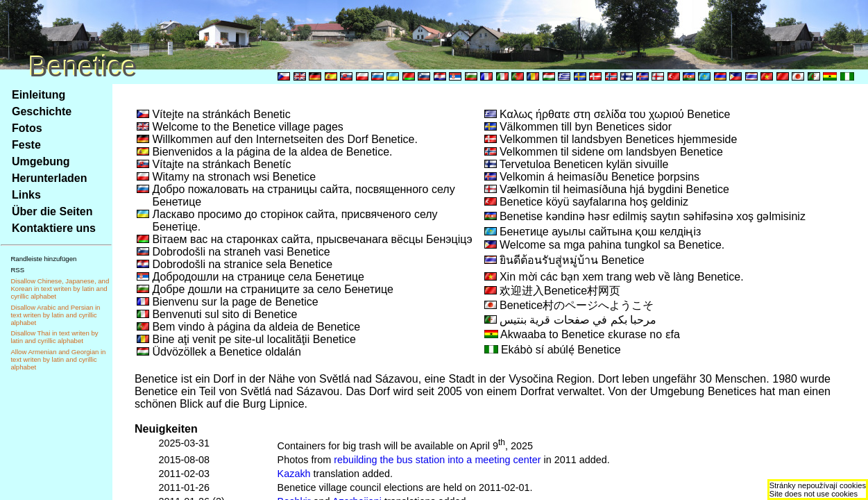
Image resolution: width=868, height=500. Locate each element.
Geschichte (42, 111)
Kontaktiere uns (54, 228)
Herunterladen (49, 178)
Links (26, 195)
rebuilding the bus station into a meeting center (437, 460)
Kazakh (294, 474)
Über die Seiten (52, 211)
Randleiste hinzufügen (43, 259)
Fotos (27, 128)
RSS (17, 270)
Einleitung (39, 95)
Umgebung (41, 161)
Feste (26, 145)
